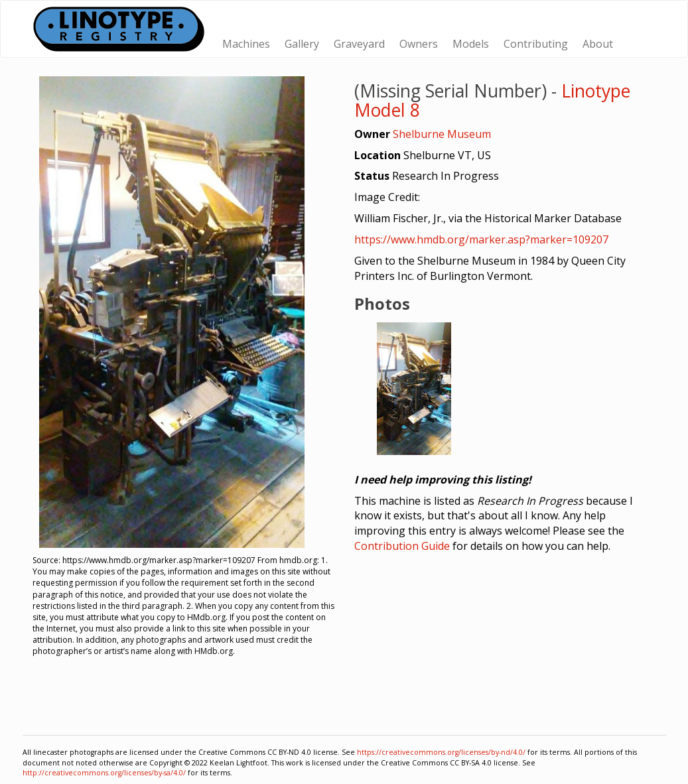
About (598, 44)
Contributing (536, 44)
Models (471, 44)
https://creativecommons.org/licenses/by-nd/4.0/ (441, 752)
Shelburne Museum (442, 134)
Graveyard (359, 44)
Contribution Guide (402, 546)
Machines (246, 44)
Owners (419, 44)
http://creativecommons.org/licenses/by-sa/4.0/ (104, 773)
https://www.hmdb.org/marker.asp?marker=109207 (481, 239)
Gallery (302, 44)
